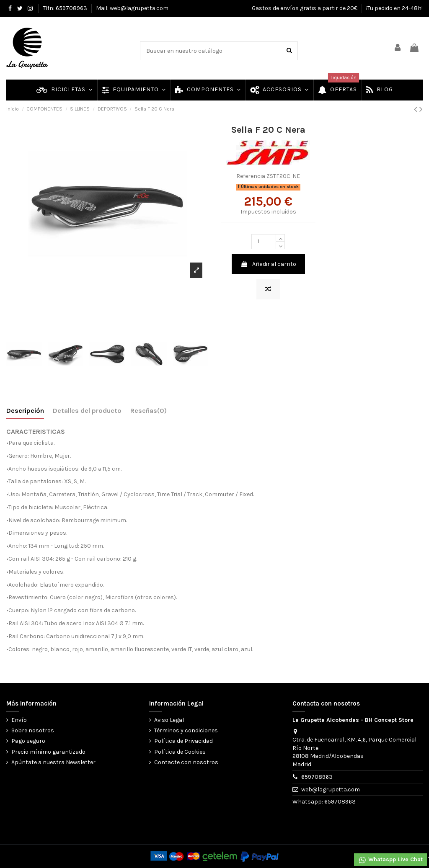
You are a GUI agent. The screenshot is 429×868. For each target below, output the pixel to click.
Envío (19, 720)
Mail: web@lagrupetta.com (132, 8)
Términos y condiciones (186, 730)
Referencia (251, 176)
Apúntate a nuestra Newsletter (53, 762)
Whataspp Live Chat (390, 860)
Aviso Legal (169, 720)
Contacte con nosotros (186, 762)
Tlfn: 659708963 (66, 8)
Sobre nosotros (33, 730)
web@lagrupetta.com (331, 789)
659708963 (317, 777)
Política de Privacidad (183, 741)
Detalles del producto (87, 411)
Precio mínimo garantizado (48, 752)
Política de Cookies (180, 752)
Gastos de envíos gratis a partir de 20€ (305, 8)
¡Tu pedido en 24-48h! (394, 8)
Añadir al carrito (268, 264)
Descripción (25, 411)
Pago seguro (28, 741)
